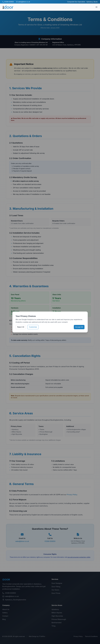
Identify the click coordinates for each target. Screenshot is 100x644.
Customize (33, 327)
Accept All (79, 327)
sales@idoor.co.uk (23, 2)
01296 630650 (8, 2)
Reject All (21, 327)
